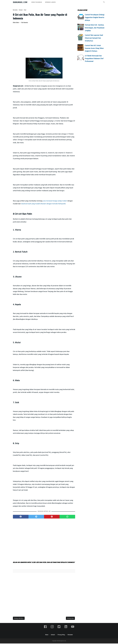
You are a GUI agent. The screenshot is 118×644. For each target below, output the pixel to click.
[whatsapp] (67, 517)
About (46, 635)
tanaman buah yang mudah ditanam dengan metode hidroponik (43, 204)
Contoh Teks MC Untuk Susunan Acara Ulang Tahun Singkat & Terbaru (94, 48)
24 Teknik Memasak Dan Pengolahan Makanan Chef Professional (94, 59)
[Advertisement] (44, 39)
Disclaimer (71, 635)
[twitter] (36, 517)
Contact (53, 635)
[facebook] (21, 517)
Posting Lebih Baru (19, 619)
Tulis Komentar (25, 23)
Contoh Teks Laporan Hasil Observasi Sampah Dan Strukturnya (94, 38)
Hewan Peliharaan (37, 2)
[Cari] (104, 3)
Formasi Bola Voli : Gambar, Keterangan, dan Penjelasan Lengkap (95, 28)
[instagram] (52, 629)
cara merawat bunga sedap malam (55, 201)
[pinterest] (52, 517)
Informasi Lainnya (50, 2)
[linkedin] (66, 629)
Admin (18, 23)
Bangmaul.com (20, 2)
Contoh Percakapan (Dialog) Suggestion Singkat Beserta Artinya (95, 18)
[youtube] (73, 629)
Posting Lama (70, 619)
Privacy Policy (62, 635)
